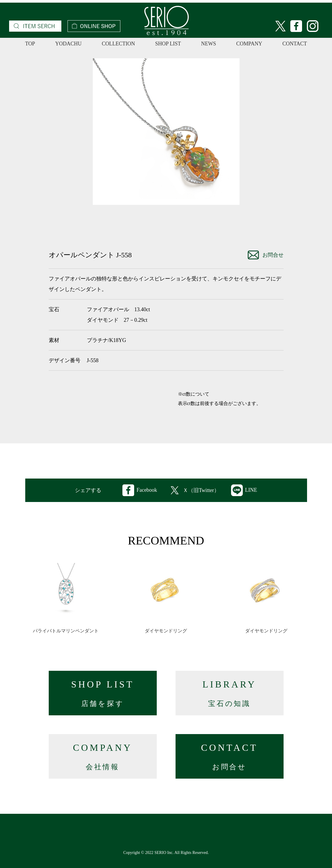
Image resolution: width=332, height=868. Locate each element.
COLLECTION (118, 44)
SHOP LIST (168, 44)
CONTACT (295, 44)
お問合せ (266, 255)
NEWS (209, 44)
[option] (166, 132)
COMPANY (249, 44)
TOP (30, 44)
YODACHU (68, 44)
